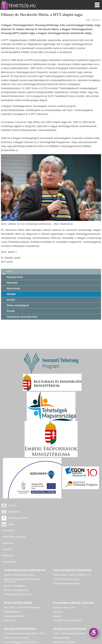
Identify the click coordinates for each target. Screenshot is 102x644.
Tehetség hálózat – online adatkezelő (71, 615)
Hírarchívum (13, 288)
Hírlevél (12, 505)
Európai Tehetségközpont (16, 559)
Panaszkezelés (60, 530)
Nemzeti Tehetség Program (66, 548)
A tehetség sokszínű (18, 512)
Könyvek (57, 585)
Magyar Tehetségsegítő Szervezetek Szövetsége (22, 549)
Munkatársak (8, 518)
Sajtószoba (64, 505)
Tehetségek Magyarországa (66, 552)
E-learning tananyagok (64, 576)
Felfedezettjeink (12, 580)
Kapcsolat (58, 524)
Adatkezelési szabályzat (65, 518)
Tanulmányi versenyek (64, 611)
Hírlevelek (12, 283)
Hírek (9, 271)
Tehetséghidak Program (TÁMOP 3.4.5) (72, 544)
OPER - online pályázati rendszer (69, 602)
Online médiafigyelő (18, 305)
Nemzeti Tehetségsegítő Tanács (19, 544)
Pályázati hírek (15, 277)
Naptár (62, 512)
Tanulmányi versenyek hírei (22, 317)
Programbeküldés (62, 606)
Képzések (58, 580)
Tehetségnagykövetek (14, 585)
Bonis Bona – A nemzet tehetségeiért (22, 576)
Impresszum (8, 524)
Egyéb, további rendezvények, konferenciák (25, 617)
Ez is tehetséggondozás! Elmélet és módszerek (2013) (21, 612)
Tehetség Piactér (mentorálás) (68, 589)
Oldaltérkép (8, 530)
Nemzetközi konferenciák (16, 606)
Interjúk (11, 300)
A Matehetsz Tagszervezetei (17, 563)
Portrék (11, 311)
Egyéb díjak (10, 589)
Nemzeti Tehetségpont (15, 554)
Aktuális (11, 294)
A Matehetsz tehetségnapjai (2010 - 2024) (24, 602)
